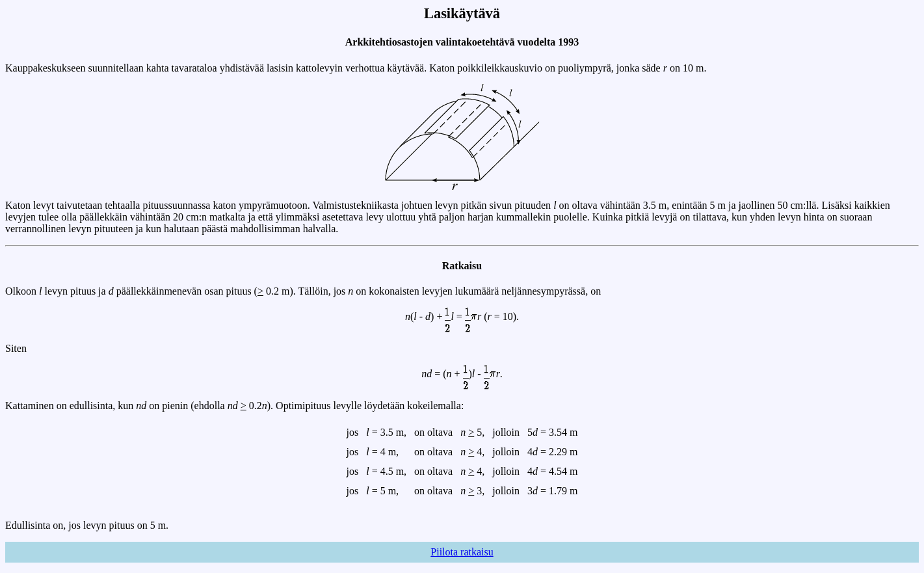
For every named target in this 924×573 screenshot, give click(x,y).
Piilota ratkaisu (462, 552)
